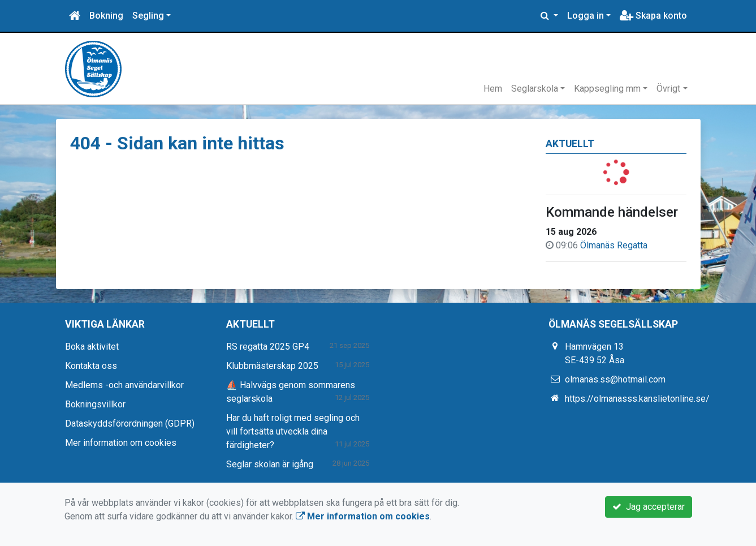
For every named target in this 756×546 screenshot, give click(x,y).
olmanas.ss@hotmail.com (615, 379)
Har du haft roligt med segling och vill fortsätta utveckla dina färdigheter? (293, 431)
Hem (493, 89)
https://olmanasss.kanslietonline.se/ (637, 399)
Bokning (106, 16)
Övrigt (668, 89)
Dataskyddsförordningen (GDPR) (130, 424)
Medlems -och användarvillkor (124, 385)
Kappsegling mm (607, 89)
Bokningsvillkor (95, 404)
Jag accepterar (649, 507)
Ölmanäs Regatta (614, 245)
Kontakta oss (91, 366)
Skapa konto (653, 16)
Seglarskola (535, 89)
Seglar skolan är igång (270, 464)
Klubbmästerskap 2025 (272, 366)
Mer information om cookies (121, 443)
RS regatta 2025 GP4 (268, 347)
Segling (148, 16)
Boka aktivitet (92, 347)
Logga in (586, 16)
